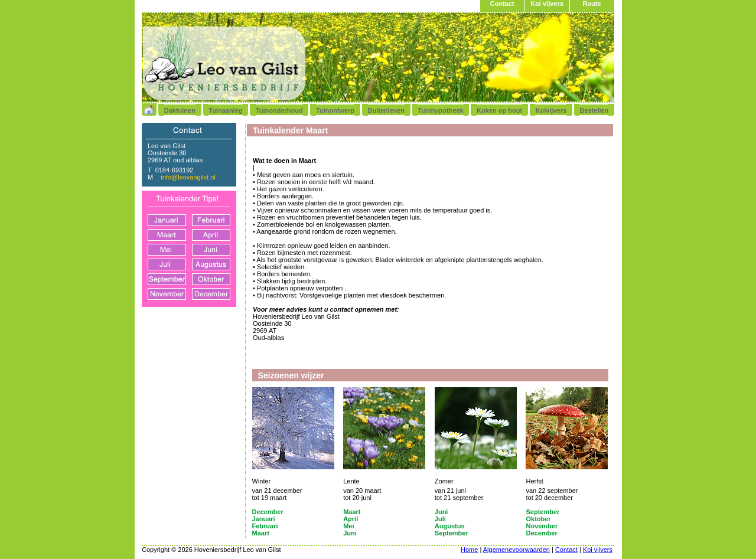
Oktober (538, 519)
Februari (265, 526)
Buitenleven (386, 110)
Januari (264, 519)
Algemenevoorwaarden (517, 550)
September (542, 512)
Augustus (450, 526)
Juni (441, 512)
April (351, 519)
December (268, 512)
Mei (348, 526)
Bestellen (594, 110)
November (542, 526)
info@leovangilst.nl (188, 177)
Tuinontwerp (335, 110)
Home (469, 550)
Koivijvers (551, 110)
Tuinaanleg (225, 110)
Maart (352, 512)
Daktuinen (180, 110)
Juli (440, 519)
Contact (502, 4)
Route (592, 4)
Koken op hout (499, 110)
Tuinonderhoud (279, 110)
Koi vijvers (547, 4)
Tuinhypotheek (440, 110)
